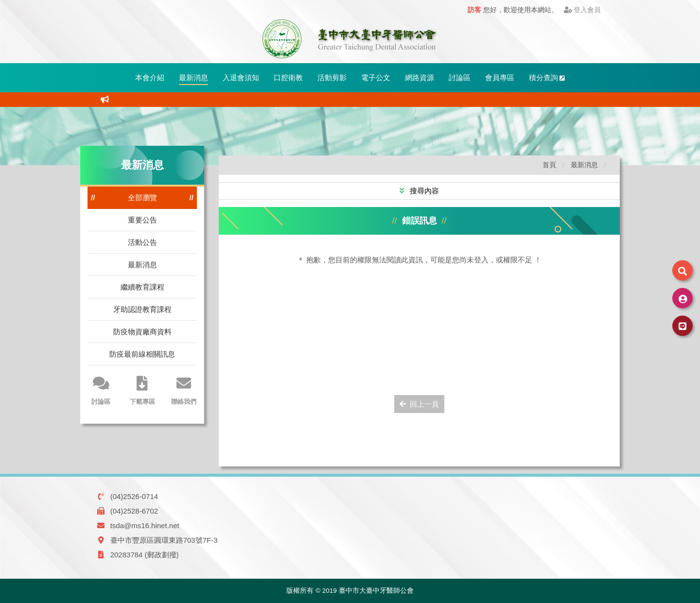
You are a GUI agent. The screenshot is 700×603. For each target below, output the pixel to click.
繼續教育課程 (142, 287)
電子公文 (376, 78)
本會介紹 (150, 78)
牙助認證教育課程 (142, 309)
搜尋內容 (423, 191)
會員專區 (500, 78)
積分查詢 (547, 78)
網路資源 (420, 78)
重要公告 (142, 220)
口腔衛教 (288, 78)
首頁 (549, 165)
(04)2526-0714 (134, 496)
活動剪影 (332, 78)
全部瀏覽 (142, 198)
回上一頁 (419, 404)
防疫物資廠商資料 (142, 332)
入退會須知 (241, 78)
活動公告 (142, 242)
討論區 (460, 78)
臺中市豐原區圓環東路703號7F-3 (164, 540)
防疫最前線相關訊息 (142, 354)
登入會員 (583, 10)
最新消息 (193, 78)
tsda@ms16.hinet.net (145, 525)
